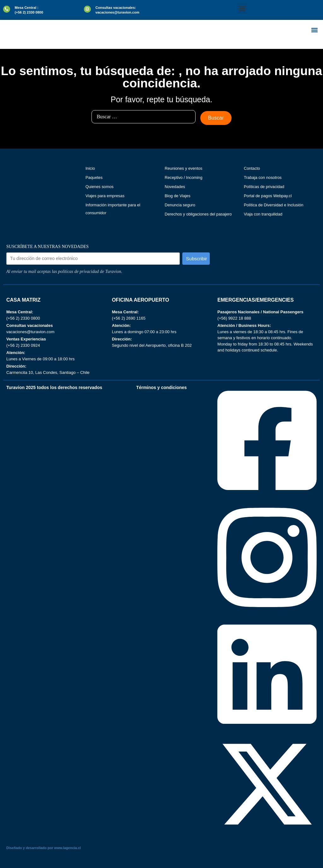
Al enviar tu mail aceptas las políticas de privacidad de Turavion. (64, 272)
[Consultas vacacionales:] (87, 9)
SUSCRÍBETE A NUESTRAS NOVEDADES (47, 247)
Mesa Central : (27, 8)
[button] (242, 8)
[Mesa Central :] (7, 9)
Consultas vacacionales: (116, 8)
